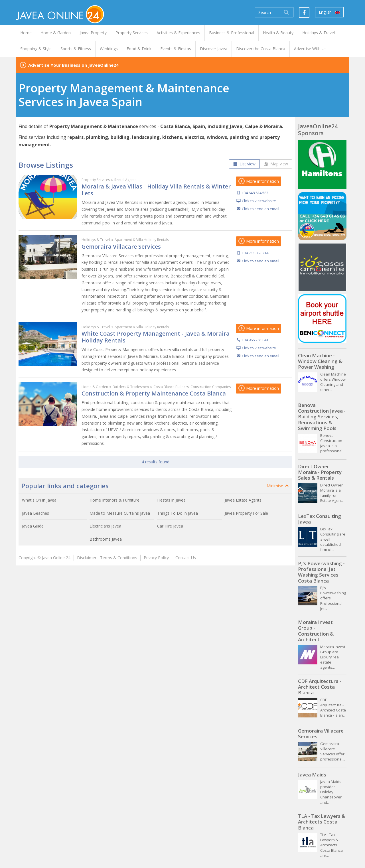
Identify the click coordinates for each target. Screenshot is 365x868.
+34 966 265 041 (255, 340)
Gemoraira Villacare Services (121, 247)
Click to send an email (260, 209)
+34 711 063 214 (255, 253)
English (329, 12)
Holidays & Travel (96, 240)
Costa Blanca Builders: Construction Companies (192, 387)
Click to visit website (259, 201)
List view (244, 164)
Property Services (96, 180)
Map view (276, 164)
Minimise (278, 486)
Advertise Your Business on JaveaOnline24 (73, 65)
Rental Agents (125, 180)
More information (259, 181)
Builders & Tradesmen (131, 387)
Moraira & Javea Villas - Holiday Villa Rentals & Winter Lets (156, 190)
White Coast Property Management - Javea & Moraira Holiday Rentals (156, 337)
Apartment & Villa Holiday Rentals (142, 240)
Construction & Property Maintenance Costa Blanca (154, 393)
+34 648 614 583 (255, 193)
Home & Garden (95, 387)
